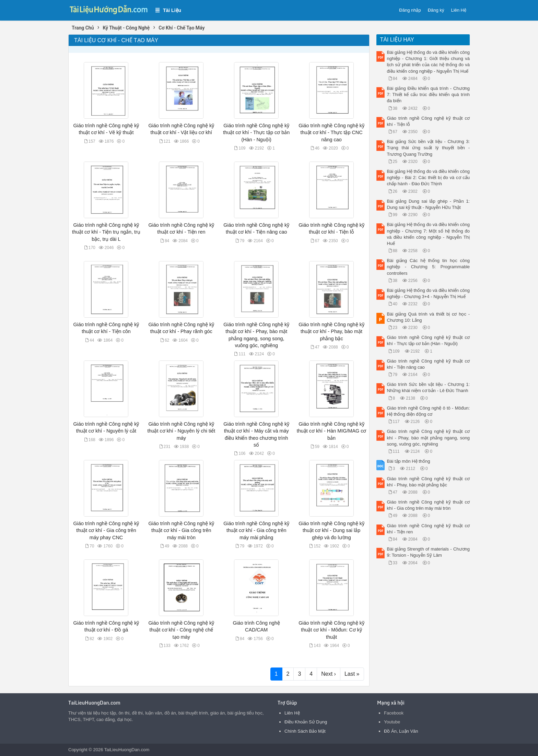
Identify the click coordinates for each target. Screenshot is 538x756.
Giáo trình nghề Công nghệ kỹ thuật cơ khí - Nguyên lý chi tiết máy (181, 431)
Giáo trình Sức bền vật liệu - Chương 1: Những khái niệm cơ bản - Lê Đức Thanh (429, 387)
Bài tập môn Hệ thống (409, 461)
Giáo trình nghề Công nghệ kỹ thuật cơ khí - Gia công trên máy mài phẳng (256, 530)
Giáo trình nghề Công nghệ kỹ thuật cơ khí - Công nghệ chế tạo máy (181, 630)
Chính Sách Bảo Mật (305, 731)
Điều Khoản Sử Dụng (306, 722)
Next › (329, 674)
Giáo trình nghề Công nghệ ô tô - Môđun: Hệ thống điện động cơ (429, 411)
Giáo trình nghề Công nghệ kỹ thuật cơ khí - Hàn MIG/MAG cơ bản (332, 431)
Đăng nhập (410, 10)
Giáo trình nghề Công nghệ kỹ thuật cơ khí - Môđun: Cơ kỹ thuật (331, 630)
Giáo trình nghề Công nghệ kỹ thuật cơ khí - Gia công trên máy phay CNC (106, 530)
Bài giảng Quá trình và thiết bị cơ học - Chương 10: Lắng (429, 317)
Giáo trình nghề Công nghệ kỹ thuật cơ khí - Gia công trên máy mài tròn (181, 530)
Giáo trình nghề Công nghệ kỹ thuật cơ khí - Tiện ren (429, 529)
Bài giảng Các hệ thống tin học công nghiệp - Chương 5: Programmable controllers (429, 267)
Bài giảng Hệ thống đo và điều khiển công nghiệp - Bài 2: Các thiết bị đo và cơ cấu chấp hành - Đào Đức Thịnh (429, 178)
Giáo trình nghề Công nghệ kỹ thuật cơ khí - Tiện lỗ (429, 121)
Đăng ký (436, 10)
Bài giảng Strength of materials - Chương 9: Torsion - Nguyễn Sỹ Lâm (429, 552)
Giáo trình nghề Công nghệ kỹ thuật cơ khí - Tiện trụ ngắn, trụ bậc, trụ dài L (106, 232)
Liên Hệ (459, 10)
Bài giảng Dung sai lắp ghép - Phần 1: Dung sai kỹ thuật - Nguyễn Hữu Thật (429, 204)
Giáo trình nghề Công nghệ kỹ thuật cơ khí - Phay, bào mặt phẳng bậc (331, 331)
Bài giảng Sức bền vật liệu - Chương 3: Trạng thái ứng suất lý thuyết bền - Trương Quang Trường (429, 148)
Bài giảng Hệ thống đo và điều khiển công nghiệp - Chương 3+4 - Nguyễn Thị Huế (429, 293)
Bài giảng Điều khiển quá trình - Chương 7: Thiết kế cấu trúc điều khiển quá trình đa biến (429, 94)
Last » (352, 674)
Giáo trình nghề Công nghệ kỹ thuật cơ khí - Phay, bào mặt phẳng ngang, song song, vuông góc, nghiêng (429, 438)
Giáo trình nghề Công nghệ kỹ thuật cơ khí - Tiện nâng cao (429, 364)
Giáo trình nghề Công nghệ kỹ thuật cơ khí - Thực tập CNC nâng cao (331, 132)
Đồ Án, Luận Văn (401, 731)
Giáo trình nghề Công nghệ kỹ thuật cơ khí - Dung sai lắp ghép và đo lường (331, 530)
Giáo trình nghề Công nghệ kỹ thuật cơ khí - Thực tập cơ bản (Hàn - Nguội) (256, 132)
